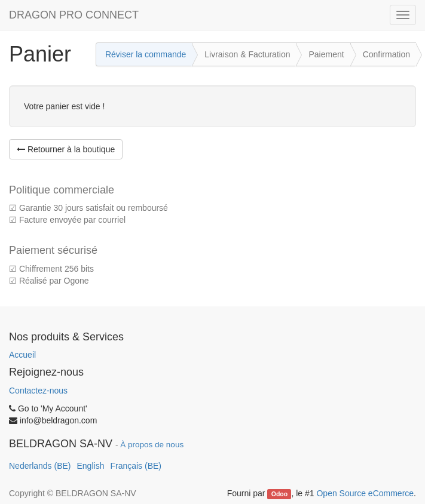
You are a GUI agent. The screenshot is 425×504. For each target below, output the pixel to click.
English (91, 466)
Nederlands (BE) (40, 466)
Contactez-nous (38, 391)
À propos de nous (152, 445)
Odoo (279, 494)
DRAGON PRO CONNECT (74, 15)
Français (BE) (136, 466)
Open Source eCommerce (365, 493)
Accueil (22, 355)
